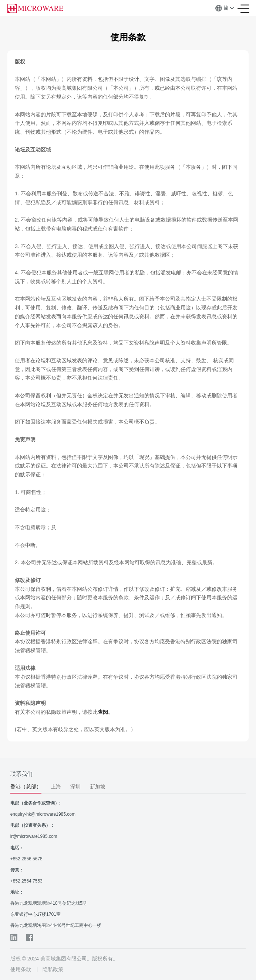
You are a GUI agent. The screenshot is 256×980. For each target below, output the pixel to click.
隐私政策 (53, 969)
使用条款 (21, 969)
